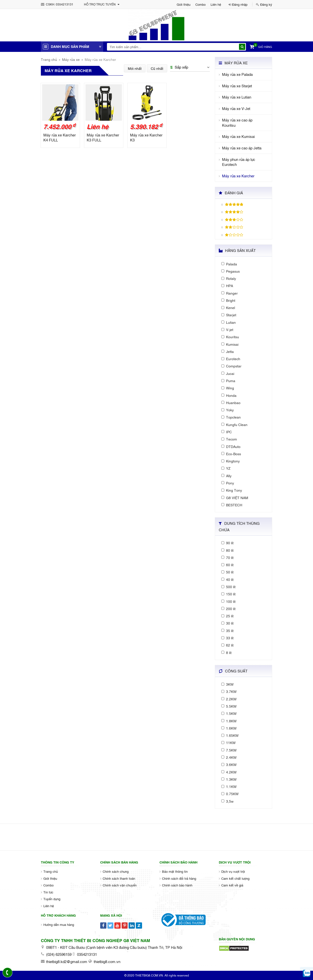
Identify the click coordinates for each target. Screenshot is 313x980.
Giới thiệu (184, 4)
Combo (200, 4)
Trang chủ (49, 59)
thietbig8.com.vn (107, 961)
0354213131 (65, 4)
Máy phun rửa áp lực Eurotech (239, 162)
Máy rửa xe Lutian (237, 97)
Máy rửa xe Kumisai (238, 136)
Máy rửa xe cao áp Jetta (242, 148)
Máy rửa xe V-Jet (236, 108)
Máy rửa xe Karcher (238, 176)
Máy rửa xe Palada (237, 74)
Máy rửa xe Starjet (237, 86)
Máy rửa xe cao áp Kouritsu (237, 122)
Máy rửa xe (71, 59)
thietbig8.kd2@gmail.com (67, 961)
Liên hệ (216, 4)
